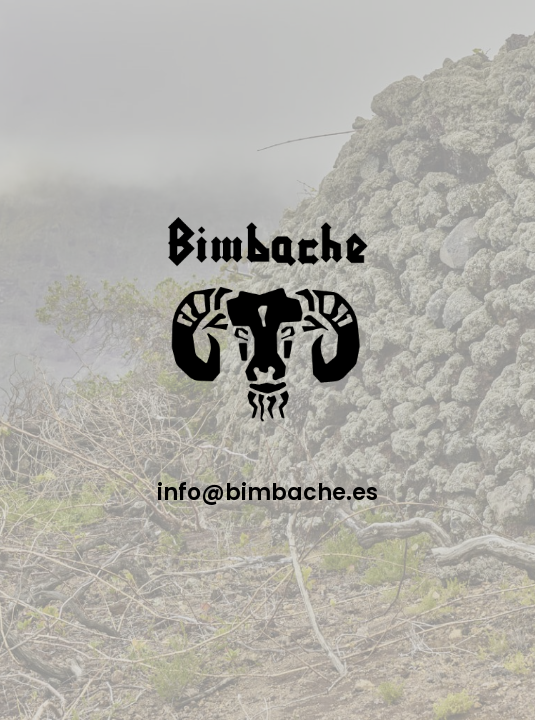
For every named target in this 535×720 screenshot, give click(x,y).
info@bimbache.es (267, 492)
